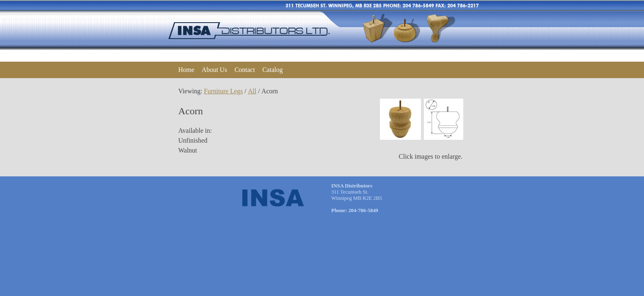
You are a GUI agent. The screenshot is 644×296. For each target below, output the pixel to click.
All (252, 91)
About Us (214, 70)
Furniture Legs (224, 91)
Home (186, 70)
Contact (245, 70)
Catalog (273, 70)
